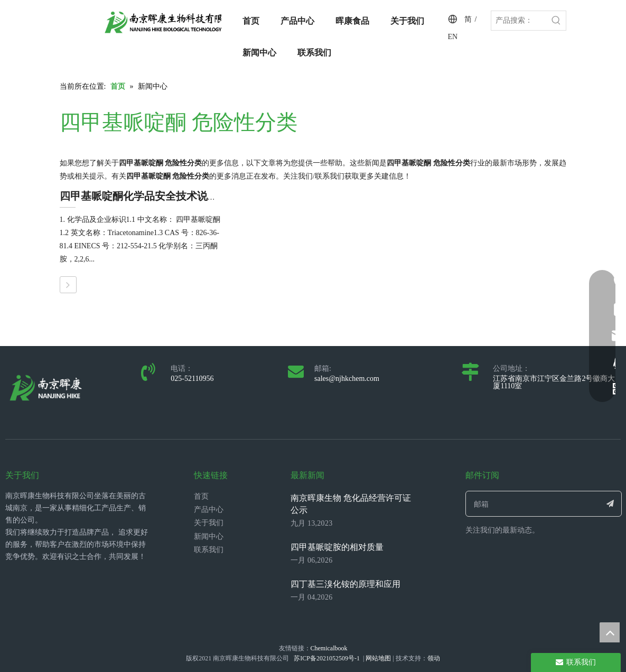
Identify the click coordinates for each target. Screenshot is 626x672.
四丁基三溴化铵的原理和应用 (345, 584)
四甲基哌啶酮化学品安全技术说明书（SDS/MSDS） (181, 196)
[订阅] (610, 504)
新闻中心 (209, 536)
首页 (201, 496)
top (610, 632)
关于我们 (209, 523)
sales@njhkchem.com (347, 379)
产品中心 (209, 510)
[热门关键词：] (556, 21)
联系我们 (209, 550)
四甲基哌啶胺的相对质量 (337, 547)
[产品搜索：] (519, 21)
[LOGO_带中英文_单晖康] (173, 22)
